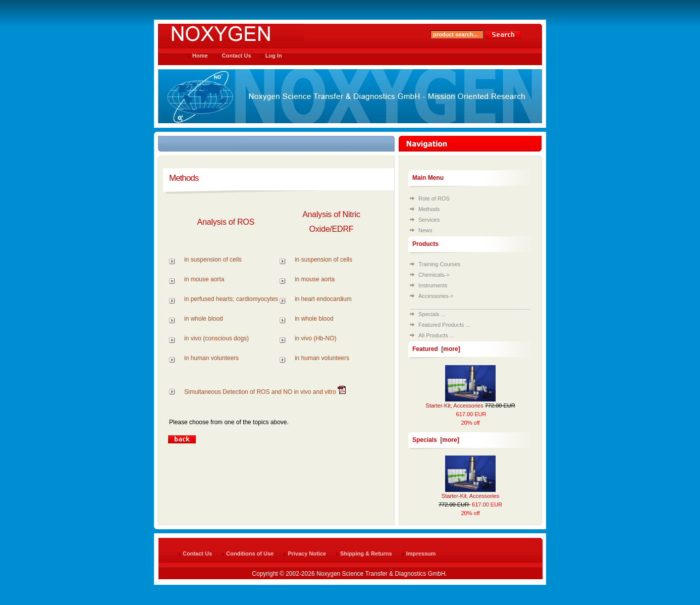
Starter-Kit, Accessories (454, 406)
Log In (274, 56)
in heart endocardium (323, 299)
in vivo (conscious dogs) (217, 338)
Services (429, 220)
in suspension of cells (213, 260)
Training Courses (439, 264)
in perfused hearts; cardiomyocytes (231, 299)
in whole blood (204, 319)
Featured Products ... (444, 325)
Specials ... (432, 314)
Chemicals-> (434, 275)
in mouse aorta (204, 279)
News (425, 230)
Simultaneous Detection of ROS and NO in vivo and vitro (260, 392)
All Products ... (436, 335)
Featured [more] (436, 349)
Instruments (433, 285)
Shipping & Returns (366, 553)
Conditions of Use (250, 553)
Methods (429, 209)
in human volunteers (211, 358)
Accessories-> (436, 296)
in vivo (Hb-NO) (316, 338)
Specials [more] (436, 440)
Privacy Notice (307, 553)
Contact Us (237, 56)
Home (200, 56)
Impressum (421, 553)
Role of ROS (434, 198)
